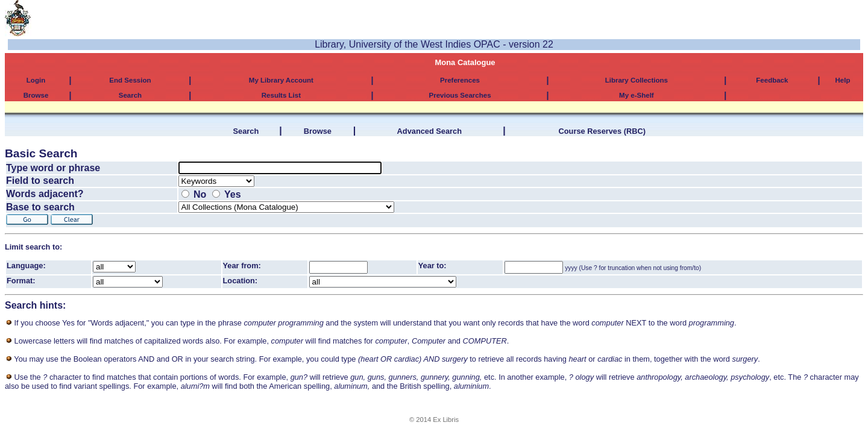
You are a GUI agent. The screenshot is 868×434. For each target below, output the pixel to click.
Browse (36, 95)
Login (36, 80)
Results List (281, 95)
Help (843, 80)
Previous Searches (460, 95)
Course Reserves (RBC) (602, 131)
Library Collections (637, 80)
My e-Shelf (637, 95)
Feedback (772, 80)
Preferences (460, 80)
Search (130, 95)
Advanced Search (429, 131)
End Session (130, 80)
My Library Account (281, 80)
